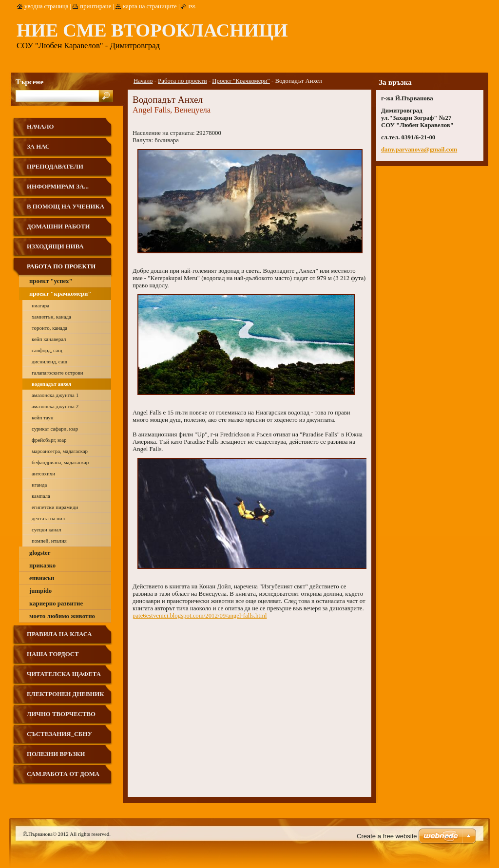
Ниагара (40, 305)
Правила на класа (59, 634)
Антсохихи (43, 473)
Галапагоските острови (58, 373)
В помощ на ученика (66, 207)
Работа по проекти (182, 81)
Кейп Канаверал (49, 339)
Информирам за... (58, 187)
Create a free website (387, 836)
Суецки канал (47, 529)
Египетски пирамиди (55, 507)
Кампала (41, 496)
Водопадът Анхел (51, 384)
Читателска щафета (64, 674)
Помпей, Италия (49, 541)
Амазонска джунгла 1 (55, 395)
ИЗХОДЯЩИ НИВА (55, 246)
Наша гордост (53, 654)
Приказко (42, 566)
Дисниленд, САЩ (49, 361)
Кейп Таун (43, 417)
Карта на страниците (150, 6)
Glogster (40, 553)
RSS (192, 6)
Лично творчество (61, 714)
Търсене (29, 82)
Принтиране (96, 6)
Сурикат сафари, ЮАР (55, 429)
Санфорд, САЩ (47, 350)
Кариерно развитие (56, 604)
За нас (38, 147)
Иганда (39, 485)
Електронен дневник (66, 694)
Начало (143, 81)
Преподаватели (55, 167)
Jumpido (40, 591)
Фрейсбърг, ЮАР (49, 440)
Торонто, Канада (49, 328)
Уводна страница (46, 6)
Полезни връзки (56, 754)
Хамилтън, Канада (51, 317)
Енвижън (42, 578)
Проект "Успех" (51, 281)
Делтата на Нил (48, 518)
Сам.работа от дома (63, 774)
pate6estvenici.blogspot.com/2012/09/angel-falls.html (200, 616)
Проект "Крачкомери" (241, 81)
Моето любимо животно (62, 616)
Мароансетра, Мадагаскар (60, 451)
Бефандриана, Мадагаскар (60, 462)
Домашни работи (58, 226)
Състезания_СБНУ (59, 734)
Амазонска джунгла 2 (55, 406)
